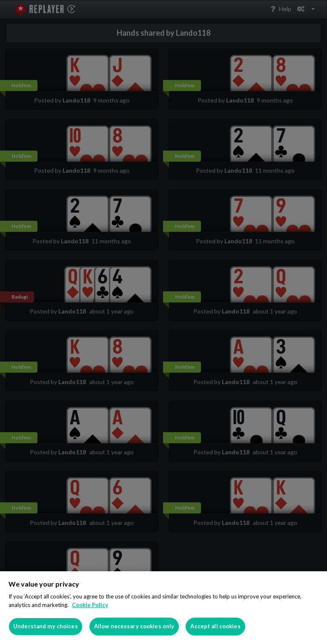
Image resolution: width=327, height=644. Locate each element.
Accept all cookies (215, 626)
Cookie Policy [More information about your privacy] (90, 605)
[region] (163, 608)
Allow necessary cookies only (134, 626)
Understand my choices (46, 626)
